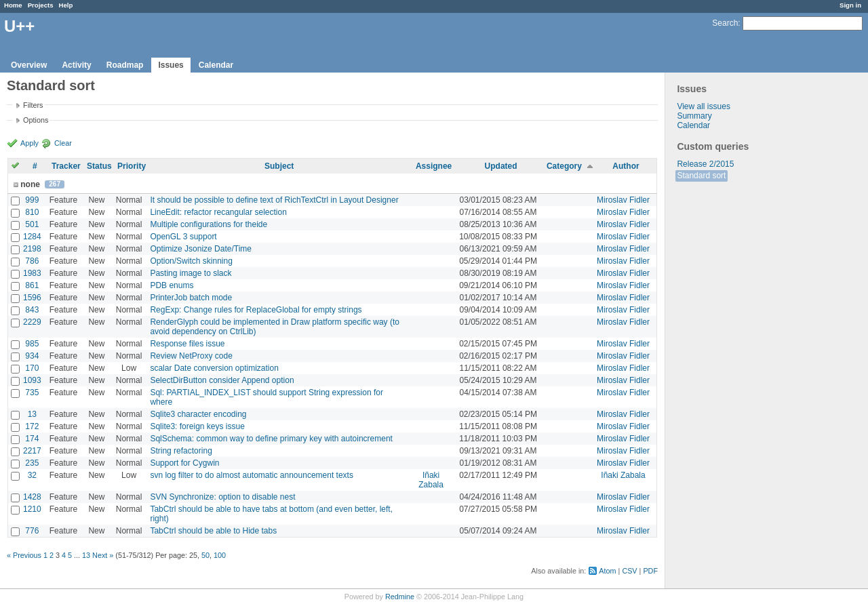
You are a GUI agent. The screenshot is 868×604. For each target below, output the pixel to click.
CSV (629, 571)
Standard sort (701, 176)
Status (99, 166)
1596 (32, 298)
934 (32, 356)
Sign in (850, 5)
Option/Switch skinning (191, 261)
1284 (32, 237)
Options (36, 120)
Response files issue (187, 344)
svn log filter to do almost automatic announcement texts (252, 475)
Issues (171, 65)
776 (32, 531)
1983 (32, 273)
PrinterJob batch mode (191, 298)
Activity (76, 65)
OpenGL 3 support (183, 237)
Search (725, 23)
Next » (103, 555)
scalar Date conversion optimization (214, 368)
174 (32, 439)
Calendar (216, 65)
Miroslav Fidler (623, 200)
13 (32, 414)
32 (32, 475)
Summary (694, 116)
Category (564, 166)
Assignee (434, 166)
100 (220, 555)
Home (13, 5)
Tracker (66, 166)
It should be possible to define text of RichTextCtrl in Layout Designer (274, 200)
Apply (29, 143)
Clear (63, 143)
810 (32, 212)
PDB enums (172, 285)
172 (32, 426)
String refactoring (181, 451)
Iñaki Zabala (431, 480)
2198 (32, 249)
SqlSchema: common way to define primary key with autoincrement (271, 439)
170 (32, 368)
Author (626, 166)
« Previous (24, 555)
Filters (33, 105)
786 (32, 261)
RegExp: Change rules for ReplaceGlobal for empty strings (256, 310)
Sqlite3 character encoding (198, 414)
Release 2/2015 (705, 164)
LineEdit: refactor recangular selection (218, 212)
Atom (607, 571)
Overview (29, 65)
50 (205, 555)
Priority (132, 166)
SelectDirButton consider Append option (222, 380)
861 (32, 285)
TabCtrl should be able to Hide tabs (213, 531)
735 (32, 392)
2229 (32, 322)
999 (32, 200)
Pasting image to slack (191, 273)
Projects (41, 5)
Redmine (400, 597)
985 (32, 344)
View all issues (703, 106)
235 (32, 463)
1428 (32, 497)
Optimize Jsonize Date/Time (201, 249)
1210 (32, 509)
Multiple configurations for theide (209, 224)
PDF (650, 571)
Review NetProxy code (191, 356)
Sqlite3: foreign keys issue (197, 426)
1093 (32, 380)
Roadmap (125, 65)
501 (32, 224)
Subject (279, 166)
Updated (501, 166)
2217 (32, 451)
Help (66, 5)
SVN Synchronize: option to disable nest (222, 497)
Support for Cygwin (184, 463)
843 (32, 310)
